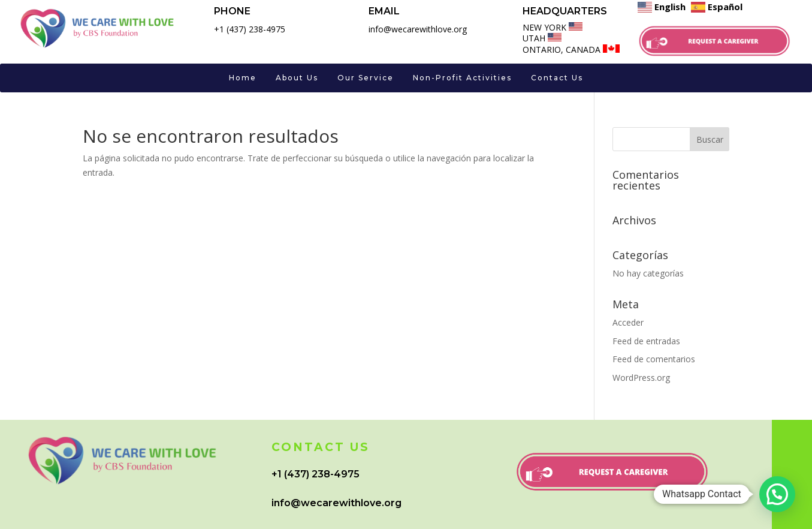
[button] (777, 494)
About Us (297, 78)
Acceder (628, 322)
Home (243, 78)
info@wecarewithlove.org (336, 503)
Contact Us (557, 78)
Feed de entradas (646, 341)
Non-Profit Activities (462, 78)
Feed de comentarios (654, 359)
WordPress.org (641, 378)
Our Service (366, 78)
